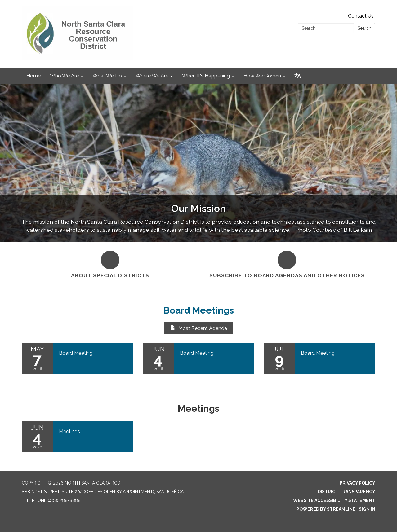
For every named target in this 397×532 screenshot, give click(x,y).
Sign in (367, 509)
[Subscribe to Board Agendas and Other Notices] (287, 264)
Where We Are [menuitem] (152, 76)
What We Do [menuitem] (107, 76)
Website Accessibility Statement (334, 500)
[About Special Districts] (110, 264)
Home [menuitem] (33, 76)
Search (364, 28)
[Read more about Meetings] (78, 437)
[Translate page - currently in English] (298, 76)
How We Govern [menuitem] (262, 76)
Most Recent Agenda (199, 328)
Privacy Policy (357, 483)
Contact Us (361, 16)
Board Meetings (199, 310)
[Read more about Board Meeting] (78, 358)
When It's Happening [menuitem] (206, 76)
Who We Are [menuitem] (64, 76)
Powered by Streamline (326, 509)
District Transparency (346, 492)
